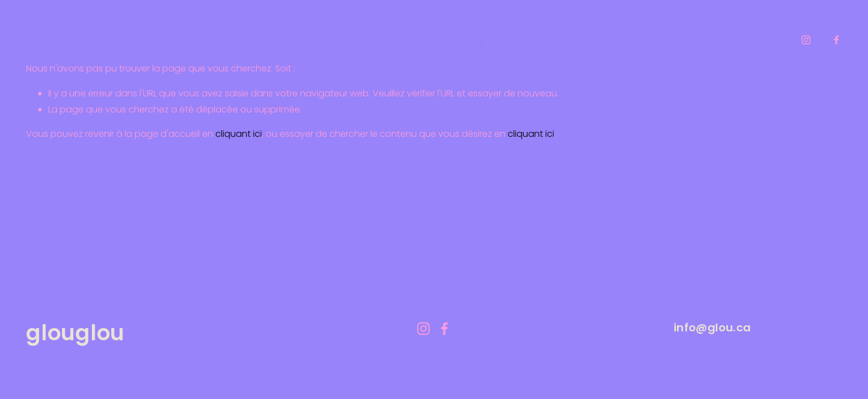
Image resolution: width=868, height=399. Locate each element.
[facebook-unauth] (836, 40)
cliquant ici (239, 134)
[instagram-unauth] (806, 40)
